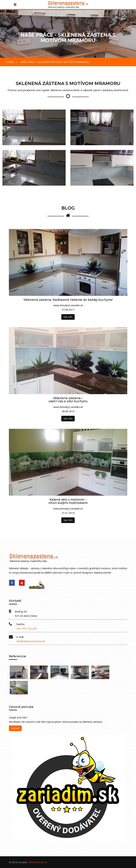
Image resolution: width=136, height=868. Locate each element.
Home (10, 62)
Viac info (68, 317)
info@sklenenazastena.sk (31, 641)
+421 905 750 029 (26, 628)
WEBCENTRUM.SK (37, 862)
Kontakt (15, 728)
